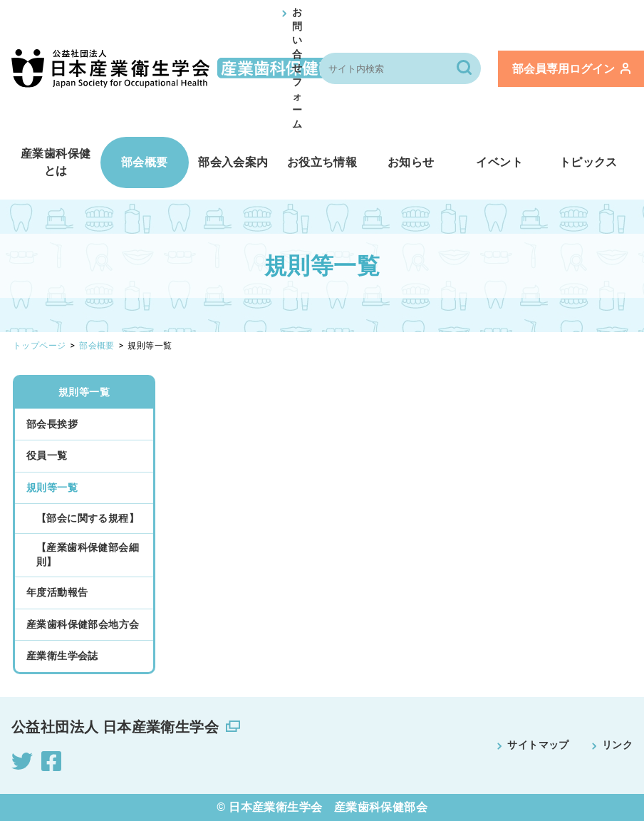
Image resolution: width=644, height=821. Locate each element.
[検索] (465, 68)
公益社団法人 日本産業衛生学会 (115, 727)
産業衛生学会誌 (62, 656)
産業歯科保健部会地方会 (83, 624)
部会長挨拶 (52, 424)
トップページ (39, 346)
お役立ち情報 (322, 162)
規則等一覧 (84, 392)
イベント (499, 162)
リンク (617, 745)
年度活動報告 (57, 592)
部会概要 (145, 162)
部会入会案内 (233, 162)
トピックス (588, 162)
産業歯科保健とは (56, 162)
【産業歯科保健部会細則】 (88, 554)
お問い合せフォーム (297, 68)
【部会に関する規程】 (88, 518)
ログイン (571, 69)
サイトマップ (538, 745)
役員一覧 (47, 455)
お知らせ (411, 162)
